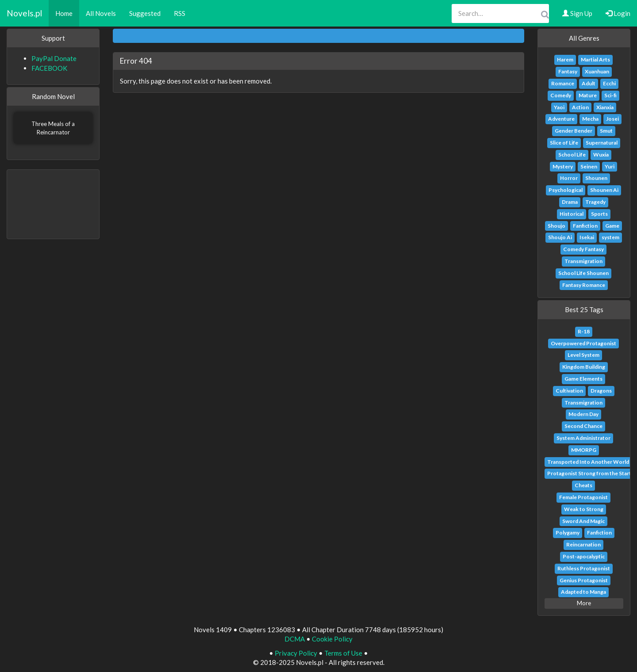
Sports (599, 214)
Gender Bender (574, 131)
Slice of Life (564, 143)
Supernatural (602, 143)
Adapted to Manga (583, 592)
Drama (570, 202)
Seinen (589, 166)
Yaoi (559, 107)
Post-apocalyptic (584, 556)
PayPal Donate (54, 58)
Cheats (583, 485)
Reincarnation (583, 544)
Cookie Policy (332, 639)
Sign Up (577, 13)
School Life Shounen (583, 273)
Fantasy (568, 71)
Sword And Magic (583, 521)
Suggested (145, 13)
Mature (588, 95)
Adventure (561, 119)
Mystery (563, 166)
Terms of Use (343, 653)
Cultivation (569, 391)
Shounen (596, 178)
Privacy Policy (296, 653)
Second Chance (583, 426)
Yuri (610, 166)
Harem (565, 59)
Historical (572, 214)
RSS (180, 13)
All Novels (101, 13)
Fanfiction (585, 226)
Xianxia (605, 107)
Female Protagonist (583, 497)
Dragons (601, 391)
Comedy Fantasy (583, 249)
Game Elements (583, 379)
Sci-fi (610, 95)
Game (612, 226)
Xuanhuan (597, 71)
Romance (563, 83)
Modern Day (583, 414)
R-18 (584, 331)
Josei (612, 119)
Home (64, 13)
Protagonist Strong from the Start (589, 473)
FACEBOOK (49, 68)
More (584, 603)
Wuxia (601, 155)
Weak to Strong (584, 509)
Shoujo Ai (560, 237)
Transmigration (583, 261)
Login (618, 13)
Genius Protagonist (584, 580)
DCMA (295, 639)
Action (580, 107)
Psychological (566, 190)
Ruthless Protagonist (584, 568)
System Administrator (583, 438)
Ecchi (609, 83)
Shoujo (556, 226)
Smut (606, 131)
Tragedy (595, 202)
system (610, 237)
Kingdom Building (584, 367)
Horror (569, 178)
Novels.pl (24, 13)
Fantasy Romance (584, 285)
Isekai (587, 237)
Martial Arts (595, 59)
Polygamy (568, 533)
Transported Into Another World (588, 462)
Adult (589, 83)
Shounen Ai (604, 190)
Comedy (561, 95)
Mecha (590, 119)
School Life (572, 155)
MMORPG (584, 450)
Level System (583, 355)
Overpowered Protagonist (583, 343)
